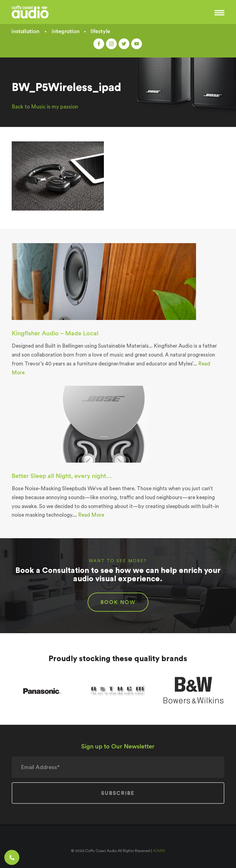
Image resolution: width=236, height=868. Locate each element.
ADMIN (159, 851)
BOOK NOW (118, 602)
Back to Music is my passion (45, 107)
